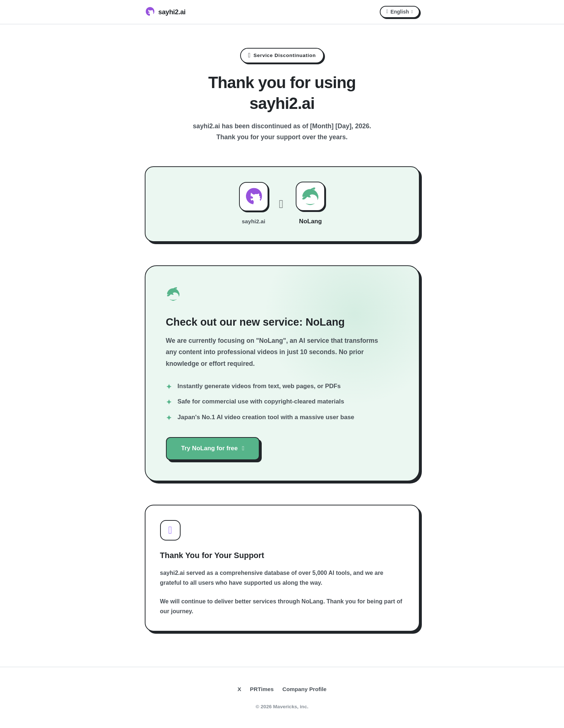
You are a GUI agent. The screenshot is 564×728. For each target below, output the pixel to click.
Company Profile (305, 689)
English (400, 12)
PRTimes (262, 689)
